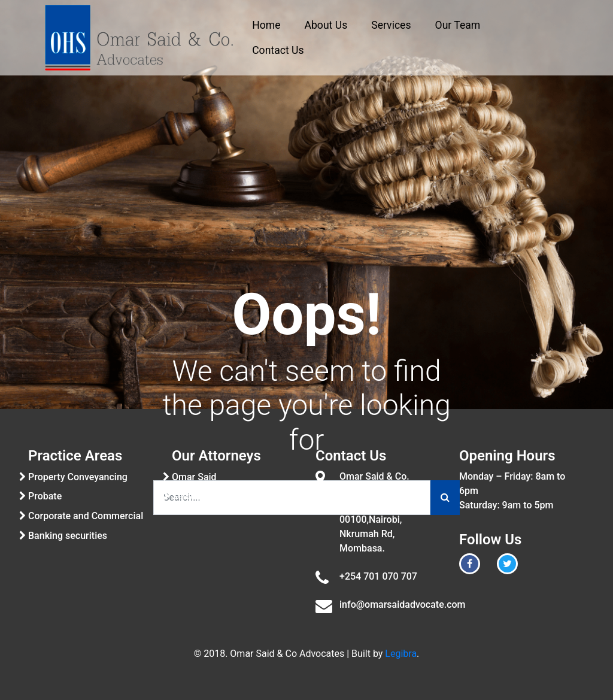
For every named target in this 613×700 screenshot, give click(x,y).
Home (266, 25)
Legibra (401, 654)
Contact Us (278, 50)
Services (391, 25)
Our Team (458, 25)
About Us (326, 25)
